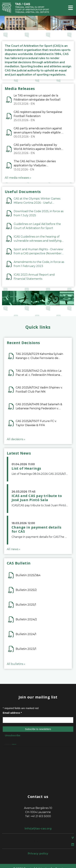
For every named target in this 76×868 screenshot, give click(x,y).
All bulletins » (16, 664)
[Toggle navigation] (71, 8)
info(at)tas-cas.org (38, 829)
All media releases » (18, 178)
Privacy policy (38, 854)
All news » (14, 549)
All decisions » (16, 439)
